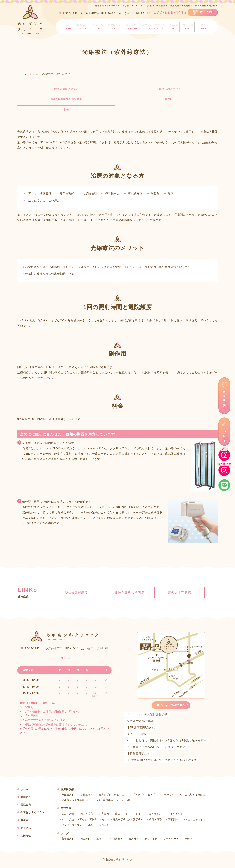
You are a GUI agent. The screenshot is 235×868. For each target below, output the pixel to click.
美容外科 (86, 839)
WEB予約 (206, 12)
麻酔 (91, 826)
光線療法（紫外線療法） (76, 801)
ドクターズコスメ (72, 826)
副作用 (169, 100)
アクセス (189, 26)
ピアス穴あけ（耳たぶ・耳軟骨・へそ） (85, 820)
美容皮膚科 (68, 839)
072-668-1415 (65, 657)
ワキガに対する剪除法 (196, 795)
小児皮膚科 (87, 795)
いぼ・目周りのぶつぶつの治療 (115, 801)
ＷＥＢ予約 (224, 396)
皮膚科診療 (114, 26)
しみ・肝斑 (68, 815)
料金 (66, 110)
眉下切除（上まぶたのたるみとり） (192, 820)
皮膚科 (101, 839)
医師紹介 (82, 26)
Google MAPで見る (171, 706)
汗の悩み (172, 795)
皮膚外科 (136, 839)
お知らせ (204, 26)
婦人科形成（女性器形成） (130, 820)
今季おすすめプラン (154, 26)
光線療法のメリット (169, 89)
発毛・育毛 (159, 820)
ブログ (224, 435)
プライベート (174, 839)
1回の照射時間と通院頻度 (68, 100)
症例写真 (105, 826)
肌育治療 (105, 815)
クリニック (153, 839)
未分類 (192, 839)
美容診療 (131, 26)
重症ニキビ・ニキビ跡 (130, 815)
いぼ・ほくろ (178, 815)
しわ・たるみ (156, 815)
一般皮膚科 (68, 795)
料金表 (175, 26)
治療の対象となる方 (68, 89)
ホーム (68, 26)
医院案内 (97, 26)
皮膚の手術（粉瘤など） (114, 795)
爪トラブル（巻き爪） (148, 795)
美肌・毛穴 (87, 815)
